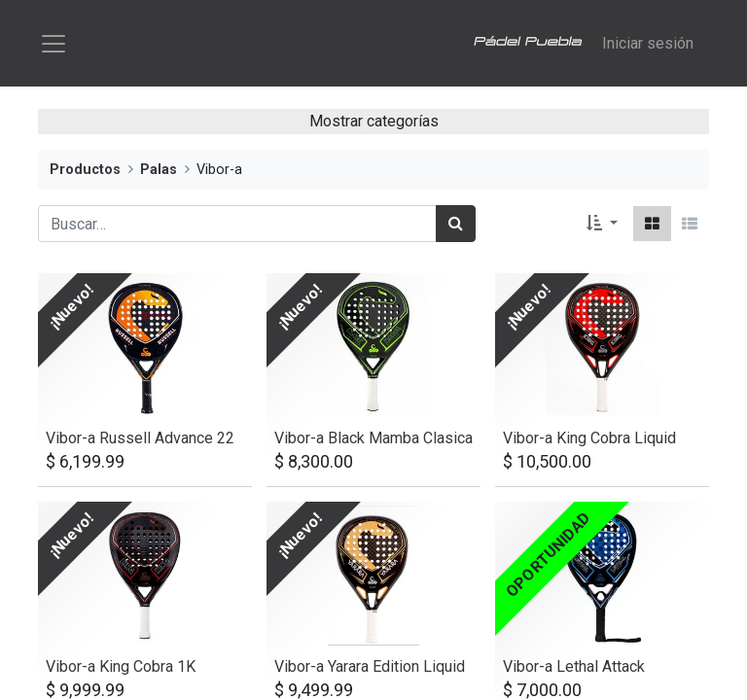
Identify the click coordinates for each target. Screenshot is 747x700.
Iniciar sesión (648, 44)
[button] (602, 227)
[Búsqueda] (456, 227)
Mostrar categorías (374, 124)
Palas (159, 173)
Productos (85, 173)
